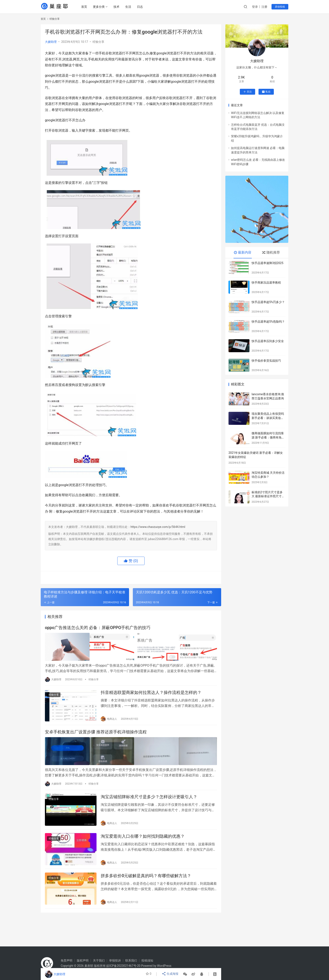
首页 (85, 7)
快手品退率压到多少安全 (268, 341)
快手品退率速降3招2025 (267, 263)
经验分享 (98, 42)
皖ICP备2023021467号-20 (123, 966)
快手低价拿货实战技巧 (266, 361)
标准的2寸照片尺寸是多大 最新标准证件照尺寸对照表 (268, 496)
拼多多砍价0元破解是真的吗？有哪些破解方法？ (146, 879)
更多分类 (100, 7)
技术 (117, 7)
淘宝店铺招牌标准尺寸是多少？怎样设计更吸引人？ (149, 797)
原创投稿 (280, 7)
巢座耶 (89, 966)
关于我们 (99, 960)
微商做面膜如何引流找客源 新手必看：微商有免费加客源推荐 (268, 437)
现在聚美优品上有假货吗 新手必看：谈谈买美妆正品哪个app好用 (268, 418)
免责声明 (67, 960)
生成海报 (170, 974)
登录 (255, 7)
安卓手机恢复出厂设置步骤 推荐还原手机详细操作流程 (96, 733)
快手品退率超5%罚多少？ (268, 302)
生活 (129, 7)
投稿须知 (147, 960)
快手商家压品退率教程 (266, 283)
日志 (141, 7)
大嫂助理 (51, 42)
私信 (266, 92)
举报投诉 (115, 960)
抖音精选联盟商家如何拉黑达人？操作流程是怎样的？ (151, 693)
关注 (247, 92)
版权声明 (83, 960)
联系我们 (131, 960)
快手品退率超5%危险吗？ (268, 322)
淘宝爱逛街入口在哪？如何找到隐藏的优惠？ (143, 838)
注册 (264, 7)
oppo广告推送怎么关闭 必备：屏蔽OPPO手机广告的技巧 (98, 628)
